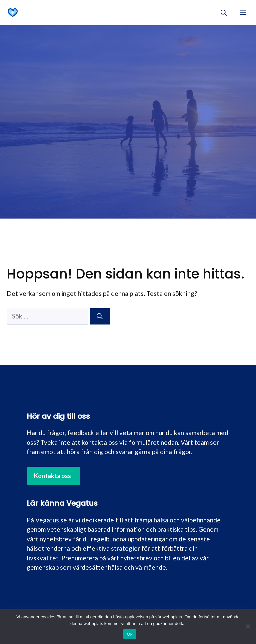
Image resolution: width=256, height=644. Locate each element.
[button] (224, 13)
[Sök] (100, 316)
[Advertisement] (128, 75)
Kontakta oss (52, 476)
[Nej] (248, 626)
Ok (129, 634)
